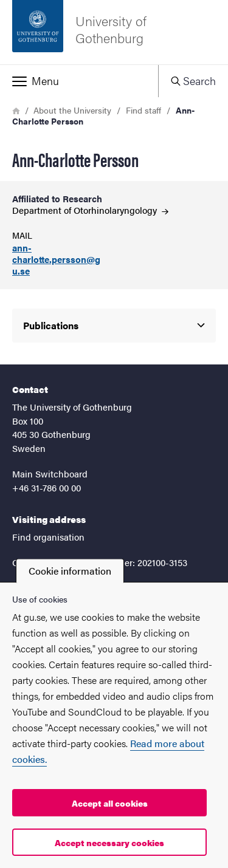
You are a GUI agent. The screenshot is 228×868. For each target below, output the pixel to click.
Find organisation (48, 537)
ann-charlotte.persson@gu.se (56, 259)
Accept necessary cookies (109, 842)
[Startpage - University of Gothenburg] (114, 32)
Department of (90, 210)
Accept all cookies (110, 803)
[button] (79, 81)
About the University (72, 110)
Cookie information (70, 571)
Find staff (143, 110)
